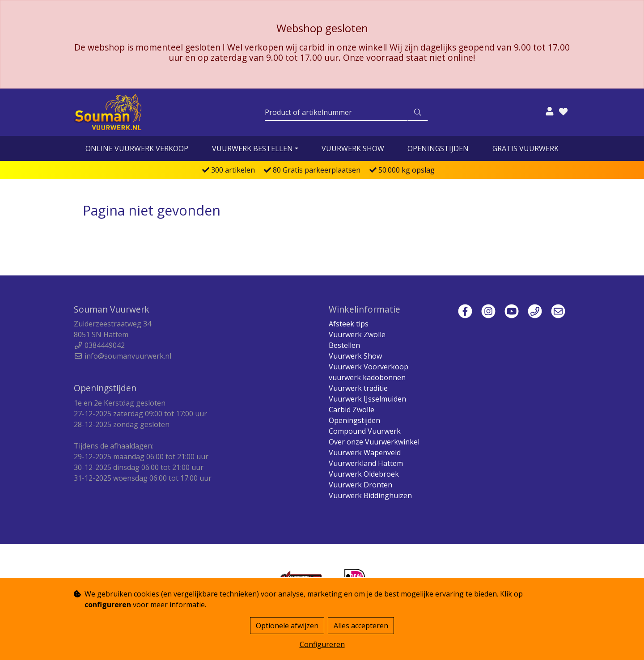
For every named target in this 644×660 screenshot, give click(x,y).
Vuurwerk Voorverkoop (369, 367)
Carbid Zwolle (352, 410)
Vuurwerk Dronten (360, 485)
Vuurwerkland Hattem (366, 463)
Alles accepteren (361, 626)
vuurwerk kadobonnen (367, 377)
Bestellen (344, 345)
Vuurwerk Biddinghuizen (370, 495)
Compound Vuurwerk (365, 431)
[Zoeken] (336, 112)
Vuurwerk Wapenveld (365, 453)
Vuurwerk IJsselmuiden (367, 399)
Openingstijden (438, 148)
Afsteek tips (349, 324)
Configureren (322, 644)
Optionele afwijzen (287, 626)
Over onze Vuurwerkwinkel (374, 442)
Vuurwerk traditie (358, 388)
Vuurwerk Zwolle (357, 334)
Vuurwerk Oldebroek (364, 474)
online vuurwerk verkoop (137, 148)
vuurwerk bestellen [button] (252, 148)
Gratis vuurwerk (525, 148)
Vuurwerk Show (353, 148)
